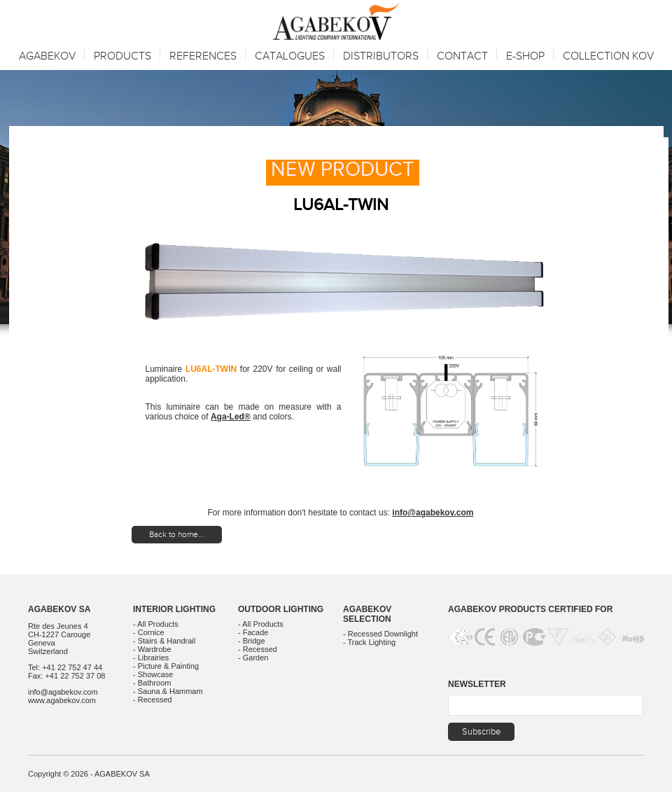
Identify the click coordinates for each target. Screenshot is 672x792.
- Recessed (153, 700)
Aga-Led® (231, 417)
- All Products (156, 624)
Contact (462, 56)
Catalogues (290, 56)
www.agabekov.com (62, 700)
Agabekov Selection (367, 614)
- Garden (253, 658)
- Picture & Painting (166, 666)
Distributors (381, 56)
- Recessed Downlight (380, 634)
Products (122, 56)
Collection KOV (608, 56)
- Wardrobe (152, 649)
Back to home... (177, 534)
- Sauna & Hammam (168, 691)
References (203, 56)
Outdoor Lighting (281, 609)
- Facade (253, 632)
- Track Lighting (369, 642)
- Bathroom (152, 683)
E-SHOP (525, 56)
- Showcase (153, 674)
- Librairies (151, 658)
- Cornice (149, 632)
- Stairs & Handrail (164, 641)
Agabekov (47, 56)
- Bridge (252, 641)
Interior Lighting (174, 609)
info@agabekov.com (433, 513)
